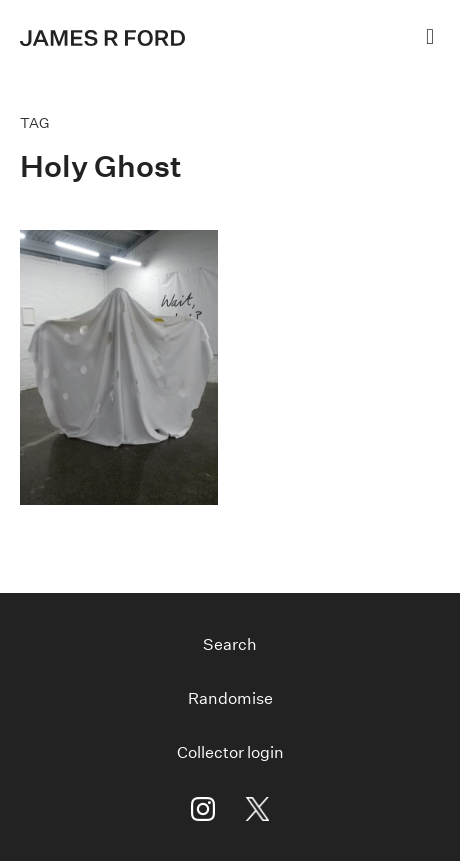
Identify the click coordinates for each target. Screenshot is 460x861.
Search (230, 644)
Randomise (230, 698)
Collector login (230, 752)
